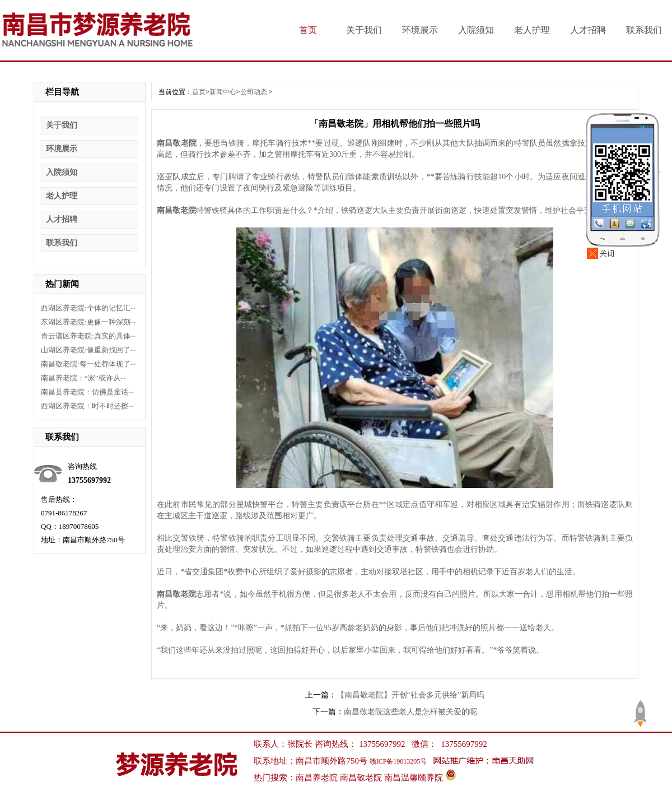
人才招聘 (588, 30)
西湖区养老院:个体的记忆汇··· (88, 308)
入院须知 (476, 30)
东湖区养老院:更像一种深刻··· (88, 322)
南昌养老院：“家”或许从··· (83, 378)
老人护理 (532, 30)
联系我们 (644, 30)
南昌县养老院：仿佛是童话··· (87, 392)
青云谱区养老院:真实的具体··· (88, 336)
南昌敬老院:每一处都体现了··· (88, 364)
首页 (308, 30)
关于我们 (364, 30)
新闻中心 (223, 92)
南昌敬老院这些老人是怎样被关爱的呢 (410, 712)
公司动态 (254, 92)
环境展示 (420, 30)
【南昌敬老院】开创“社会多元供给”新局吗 (410, 695)
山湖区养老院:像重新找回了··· (88, 350)
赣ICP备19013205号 (398, 761)
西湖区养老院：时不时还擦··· (87, 406)
